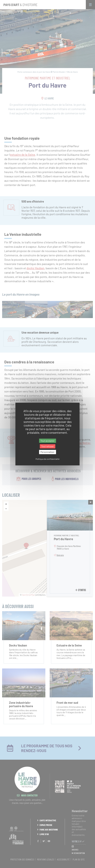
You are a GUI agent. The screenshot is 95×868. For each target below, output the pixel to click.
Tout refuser (47, 446)
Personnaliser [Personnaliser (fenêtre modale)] (47, 452)
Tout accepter (47, 441)
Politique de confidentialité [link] (47, 459)
